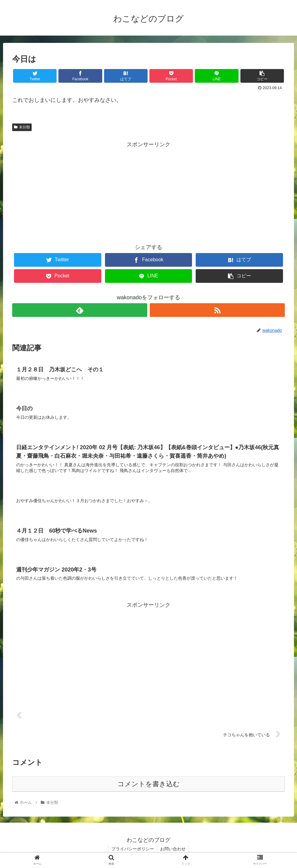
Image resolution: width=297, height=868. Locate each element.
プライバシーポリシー (133, 849)
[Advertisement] (148, 192)
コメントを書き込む (149, 784)
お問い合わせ (173, 849)
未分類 (22, 127)
